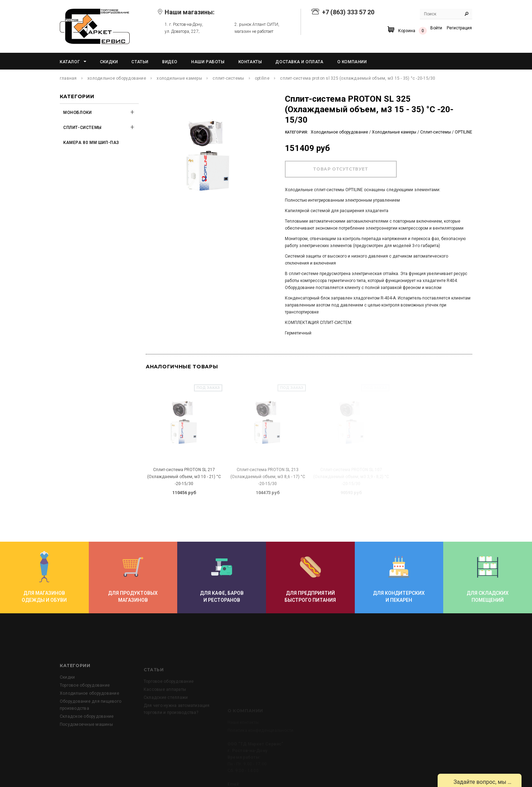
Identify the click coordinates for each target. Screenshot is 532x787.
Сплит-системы (228, 78)
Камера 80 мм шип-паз (91, 143)
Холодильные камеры (179, 78)
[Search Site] (446, 14)
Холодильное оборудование (117, 78)
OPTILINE (262, 78)
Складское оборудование (87, 747)
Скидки (67, 708)
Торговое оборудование (85, 716)
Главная (68, 78)
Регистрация (459, 28)
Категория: (296, 132)
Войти (436, 28)
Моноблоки (77, 113)
